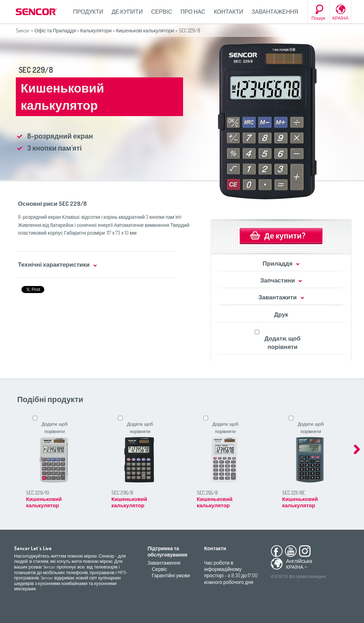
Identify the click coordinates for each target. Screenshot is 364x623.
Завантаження (275, 12)
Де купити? (285, 235)
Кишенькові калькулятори (145, 30)
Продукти (88, 12)
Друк (281, 314)
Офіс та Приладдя (55, 30)
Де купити (127, 12)
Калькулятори (96, 30)
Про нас (193, 12)
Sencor (23, 30)
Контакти (228, 12)
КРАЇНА (340, 18)
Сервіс (162, 12)
